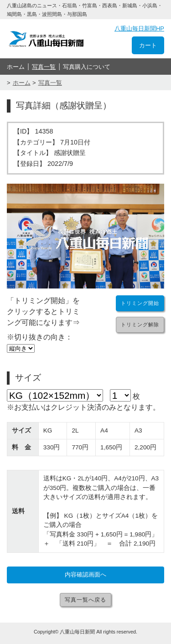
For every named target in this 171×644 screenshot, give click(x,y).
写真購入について (87, 67)
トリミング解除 (140, 325)
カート (148, 45)
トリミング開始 (140, 303)
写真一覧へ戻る (85, 600)
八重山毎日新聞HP (139, 28)
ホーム (16, 67)
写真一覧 (44, 67)
